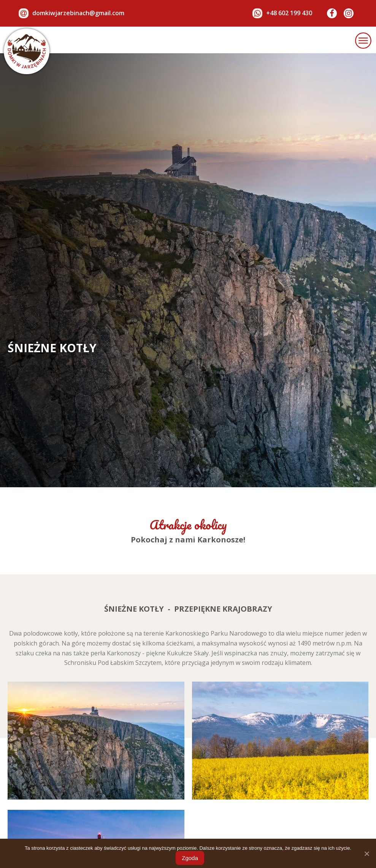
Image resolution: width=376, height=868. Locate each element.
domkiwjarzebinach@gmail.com (78, 13)
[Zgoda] (366, 854)
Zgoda (190, 858)
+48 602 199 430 (289, 13)
